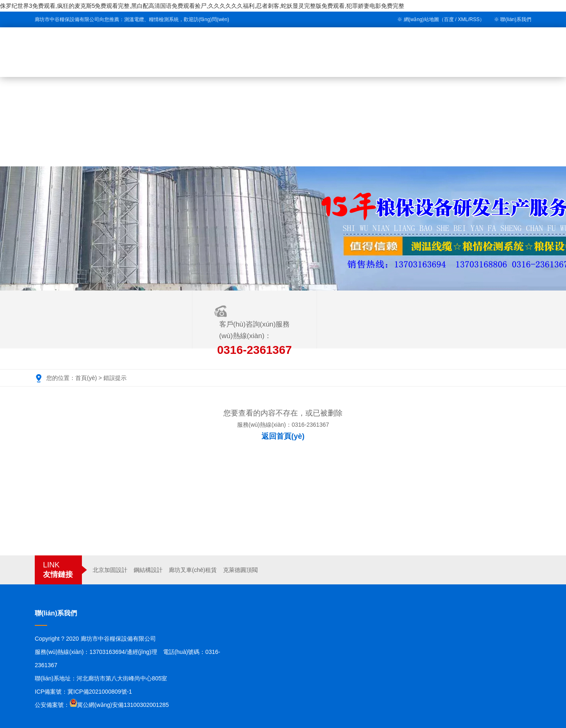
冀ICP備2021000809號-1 (100, 692)
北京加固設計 (110, 570)
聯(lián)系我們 (516, 19)
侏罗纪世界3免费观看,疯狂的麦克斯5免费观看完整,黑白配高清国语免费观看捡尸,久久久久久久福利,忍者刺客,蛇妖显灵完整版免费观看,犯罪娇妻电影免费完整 (202, 6)
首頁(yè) (86, 378)
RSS (475, 19)
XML (463, 19)
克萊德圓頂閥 (240, 570)
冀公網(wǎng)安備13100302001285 (123, 705)
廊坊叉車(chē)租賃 (193, 570)
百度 (449, 19)
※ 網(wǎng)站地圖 (418, 19)
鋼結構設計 (148, 570)
